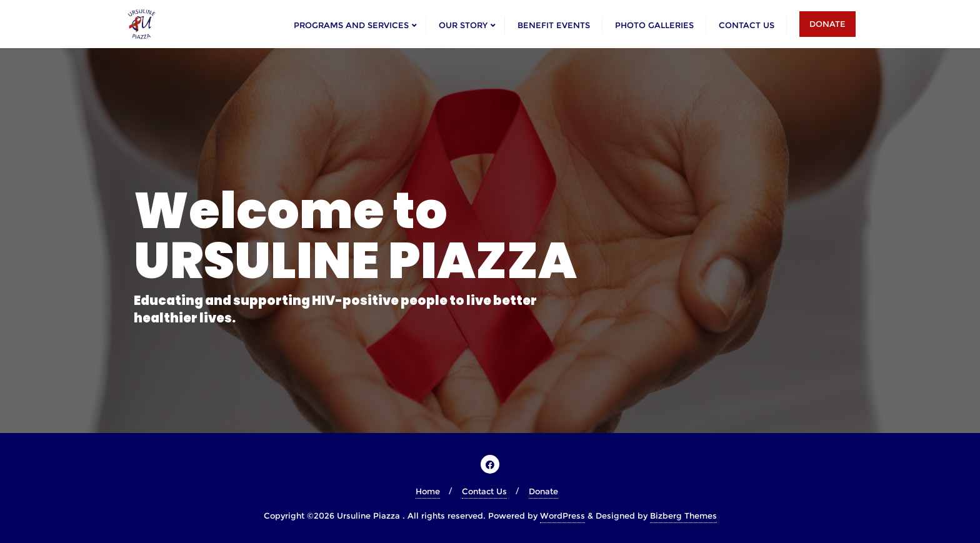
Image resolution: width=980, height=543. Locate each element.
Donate (543, 491)
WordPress (562, 516)
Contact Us (484, 491)
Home (428, 491)
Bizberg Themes (683, 516)
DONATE (827, 24)
